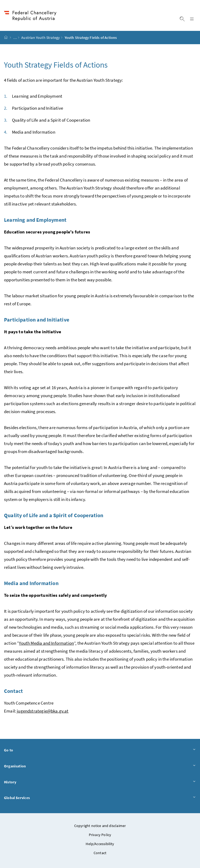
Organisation (100, 766)
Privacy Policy (100, 835)
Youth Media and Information (46, 643)
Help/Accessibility (100, 844)
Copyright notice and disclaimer (100, 826)
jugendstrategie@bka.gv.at (43, 711)
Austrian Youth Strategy (41, 38)
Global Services (100, 798)
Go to (100, 750)
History (100, 782)
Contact (100, 853)
